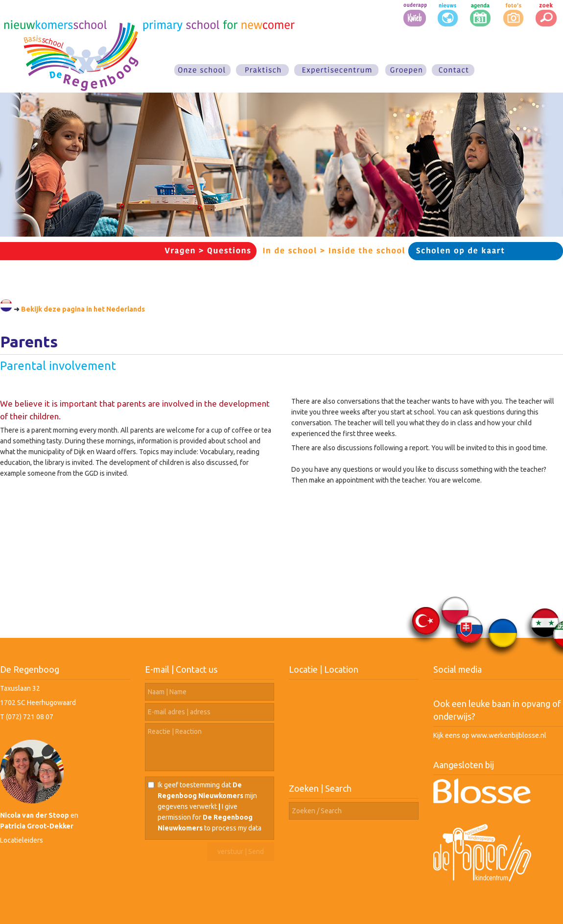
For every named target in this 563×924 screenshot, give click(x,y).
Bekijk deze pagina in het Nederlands (83, 309)
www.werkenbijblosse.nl (509, 735)
